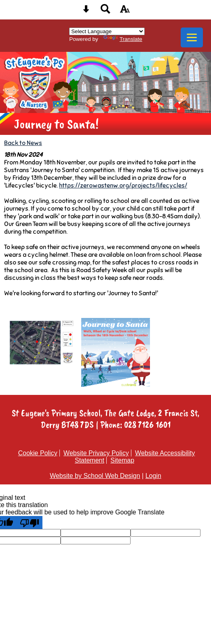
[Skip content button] (86, 12)
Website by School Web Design (95, 476)
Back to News (23, 143)
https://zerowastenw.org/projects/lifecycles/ (123, 185)
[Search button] (105, 12)
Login (153, 476)
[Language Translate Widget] (107, 31)
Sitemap (122, 460)
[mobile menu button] (192, 37)
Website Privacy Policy (96, 453)
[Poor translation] (30, 522)
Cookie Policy (38, 453)
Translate (123, 39)
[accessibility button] (125, 12)
